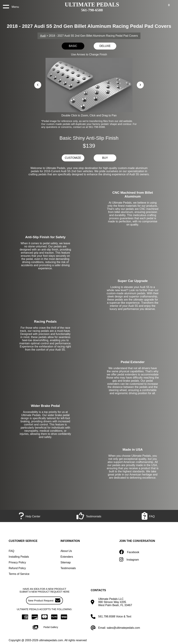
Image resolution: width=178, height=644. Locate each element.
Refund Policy (17, 568)
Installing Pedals (19, 557)
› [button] (140, 84)
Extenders (67, 557)
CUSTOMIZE (73, 158)
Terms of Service (19, 574)
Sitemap (66, 562)
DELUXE (105, 46)
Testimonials (68, 568)
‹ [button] (38, 84)
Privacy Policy (17, 562)
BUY (105, 158)
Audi (43, 36)
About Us (66, 551)
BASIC (73, 46)
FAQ (11, 551)
